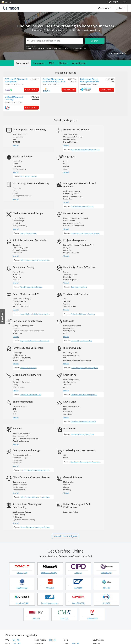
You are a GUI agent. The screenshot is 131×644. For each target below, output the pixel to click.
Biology (16, 413)
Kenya (37, 563)
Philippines (98, 549)
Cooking (16, 318)
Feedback (3, 317)
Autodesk (17, 201)
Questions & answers (74, 606)
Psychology (77, 48)
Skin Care (58, 235)
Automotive (59, 323)
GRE (97, 321)
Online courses (89, 589)
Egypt (8, 545)
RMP (98, 294)
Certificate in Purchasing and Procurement (71, 388)
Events (98, 231)
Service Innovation (103, 384)
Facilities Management (104, 166)
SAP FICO (17, 145)
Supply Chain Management (106, 260)
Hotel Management (103, 238)
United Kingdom (71, 552)
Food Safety (100, 134)
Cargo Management (62, 350)
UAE (7, 541)
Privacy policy (109, 639)
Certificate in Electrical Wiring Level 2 (69, 335)
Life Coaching (18, 291)
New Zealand (69, 556)
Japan (37, 574)
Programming (18, 140)
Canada (38, 559)
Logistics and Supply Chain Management (111, 265)
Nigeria (38, 556)
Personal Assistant (103, 204)
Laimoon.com (94, 639)
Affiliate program (90, 610)
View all (16, 148)
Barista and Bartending (22, 321)
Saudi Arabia (40, 541)
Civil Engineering (61, 321)
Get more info (31, 90)
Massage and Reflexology (64, 137)
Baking (16, 323)
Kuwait (8, 549)
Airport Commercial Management (67, 352)
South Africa (98, 541)
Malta (66, 566)
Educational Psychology (63, 294)
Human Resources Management (67, 195)
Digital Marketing (20, 262)
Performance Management (65, 203)
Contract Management (22, 347)
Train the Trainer (61, 267)
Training (57, 265)
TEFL (56, 260)
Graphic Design (19, 198)
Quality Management (104, 291)
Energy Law (17, 381)
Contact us (9, 606)
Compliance (18, 355)
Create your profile (52, 598)
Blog (7, 611)
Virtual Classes (79, 63)
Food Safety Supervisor (106, 152)
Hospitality (100, 236)
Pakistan (97, 545)
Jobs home (31, 589)
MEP (56, 326)
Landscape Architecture (63, 411)
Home (8, 589)
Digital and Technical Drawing (65, 419)
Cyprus (38, 566)
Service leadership (103, 382)
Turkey (8, 570)
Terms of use (122, 639)
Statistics (16, 411)
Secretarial (100, 199)
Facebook (30, 628)
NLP (15, 297)
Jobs (121, 8)
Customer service (102, 379)
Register (116, 2)
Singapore (39, 545)
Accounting (59, 166)
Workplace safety (102, 142)
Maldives (97, 566)
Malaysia (97, 552)
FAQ (7, 598)
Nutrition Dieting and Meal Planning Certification (71, 152)
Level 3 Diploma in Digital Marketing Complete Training (30, 277)
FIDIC (15, 350)
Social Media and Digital (22, 260)
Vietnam (9, 566)
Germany (97, 570)
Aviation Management (63, 347)
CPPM (57, 382)
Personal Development (22, 289)
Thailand (38, 570)
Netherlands (11, 574)
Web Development (20, 137)
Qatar (66, 545)
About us (9, 594)
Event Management (103, 169)
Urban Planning (60, 414)
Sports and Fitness (50, 48)
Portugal (9, 559)
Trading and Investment (64, 174)
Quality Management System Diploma (111, 306)
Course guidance (72, 602)
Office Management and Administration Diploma (113, 216)
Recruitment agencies (53, 594)
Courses (105, 8)
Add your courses (119, 54)
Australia (9, 563)
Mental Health (60, 297)
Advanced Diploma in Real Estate (109, 350)
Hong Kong (69, 570)
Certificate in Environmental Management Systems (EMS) (30, 394)
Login (109, 2)
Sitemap (9, 602)
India (66, 541)
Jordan (67, 549)
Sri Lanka (39, 552)
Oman (37, 549)
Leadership (100, 174)
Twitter (35, 628)
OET (15, 166)
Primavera (17, 233)
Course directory (90, 606)
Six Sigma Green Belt (21, 235)
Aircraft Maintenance (62, 355)
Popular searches (51, 589)
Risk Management (103, 289)
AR (18, 541)
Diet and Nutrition (65, 48)
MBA (52, 63)
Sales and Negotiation (21, 267)
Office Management (103, 201)
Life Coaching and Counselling (25, 306)
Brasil (95, 556)
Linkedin (40, 628)
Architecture (59, 416)
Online (67, 574)
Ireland (96, 563)
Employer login (33, 602)
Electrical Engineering (62, 318)
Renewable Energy (20, 379)
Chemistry (17, 416)
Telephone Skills (102, 387)
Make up (58, 230)
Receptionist (101, 206)
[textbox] (54, 41)
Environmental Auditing (22, 376)
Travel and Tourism (103, 233)
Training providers (17, 637)
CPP (56, 379)
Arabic (15, 171)
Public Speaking (19, 294)
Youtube (51, 628)
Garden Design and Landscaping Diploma (71, 429)
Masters (63, 63)
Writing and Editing (20, 203)
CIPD (84, 48)
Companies (32, 594)
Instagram (45, 628)
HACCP (99, 137)
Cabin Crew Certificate (105, 248)
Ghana (67, 563)
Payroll (57, 172)
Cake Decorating (19, 326)
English (16, 168)
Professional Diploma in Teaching (68, 277)
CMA (56, 169)
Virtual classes (71, 610)
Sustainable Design (103, 411)
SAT (97, 326)
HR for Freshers (60, 198)
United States (70, 559)
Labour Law (18, 352)
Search (95, 41)
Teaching (58, 262)
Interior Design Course (23, 213)
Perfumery (58, 233)
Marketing (17, 265)
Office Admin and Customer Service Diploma (113, 397)
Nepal (8, 556)
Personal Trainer (61, 139)
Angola (96, 559)
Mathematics (18, 408)
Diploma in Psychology (64, 306)
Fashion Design (60, 228)
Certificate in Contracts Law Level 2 (27, 365)
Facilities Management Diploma (109, 184)
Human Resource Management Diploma (70, 213)
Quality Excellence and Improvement (110, 297)
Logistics (99, 262)
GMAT (98, 323)
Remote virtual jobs (35, 598)
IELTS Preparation (103, 318)
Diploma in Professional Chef (25, 335)
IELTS (40, 48)
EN (14, 541)
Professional (22, 63)
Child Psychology (61, 291)
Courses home (72, 589)
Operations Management (105, 172)
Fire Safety (100, 139)
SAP (15, 142)
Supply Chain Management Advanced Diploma (113, 277)
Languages (39, 63)
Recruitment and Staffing (64, 201)
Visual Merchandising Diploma (67, 245)
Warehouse (100, 267)
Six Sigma (17, 230)
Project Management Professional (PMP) (28, 228)
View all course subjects (66, 438)
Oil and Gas (17, 384)
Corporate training (73, 598)
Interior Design (31, 48)
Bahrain (9, 552)
